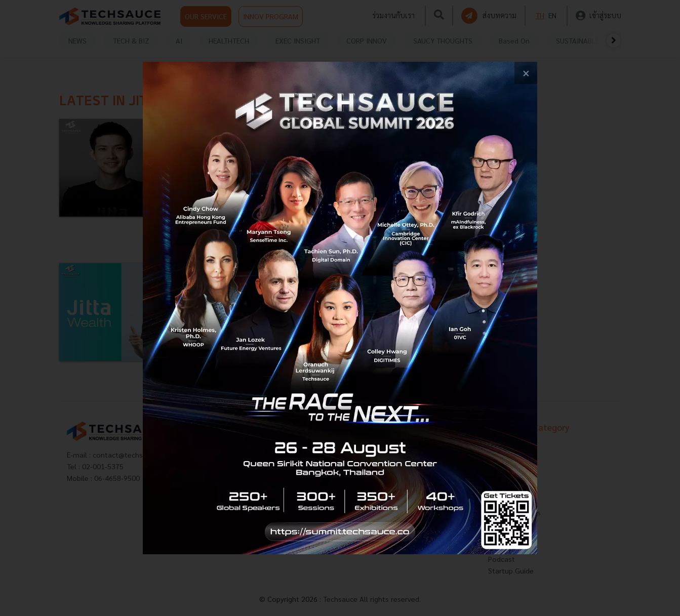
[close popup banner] (526, 73)
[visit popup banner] (340, 308)
